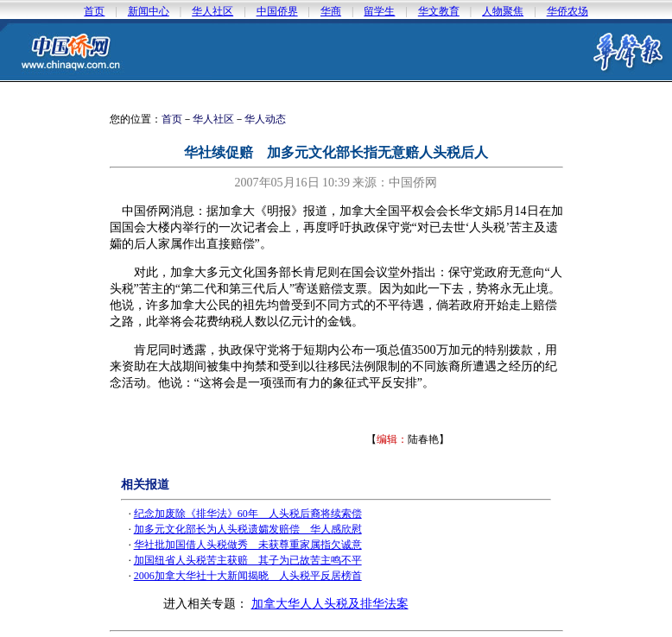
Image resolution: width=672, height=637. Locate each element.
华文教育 (439, 11)
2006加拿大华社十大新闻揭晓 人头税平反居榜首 (248, 576)
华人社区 (212, 11)
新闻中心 (149, 11)
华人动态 (265, 119)
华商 (331, 11)
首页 (94, 11)
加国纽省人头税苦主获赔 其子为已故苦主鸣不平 (248, 560)
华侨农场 (567, 11)
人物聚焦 (503, 11)
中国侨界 (277, 11)
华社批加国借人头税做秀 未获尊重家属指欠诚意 (248, 545)
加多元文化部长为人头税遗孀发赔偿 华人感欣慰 (248, 529)
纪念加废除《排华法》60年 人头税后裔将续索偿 (248, 514)
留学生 (379, 11)
